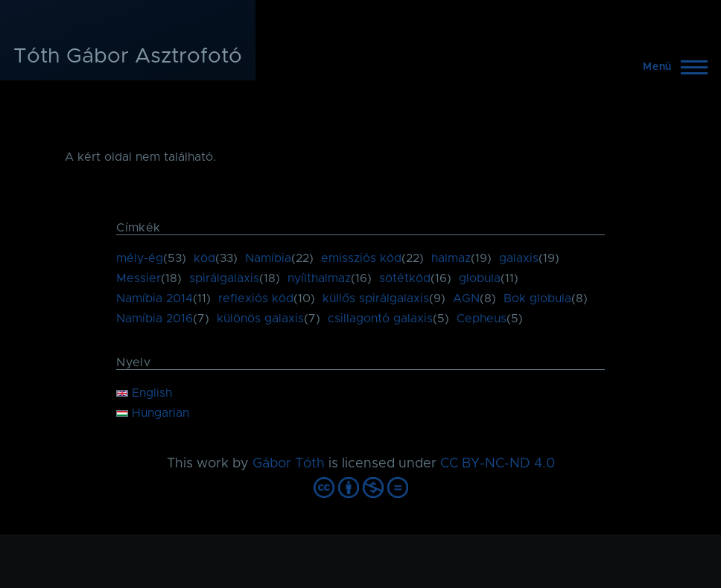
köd (204, 258)
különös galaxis (260, 319)
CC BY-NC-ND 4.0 (498, 464)
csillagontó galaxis (380, 319)
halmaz (451, 258)
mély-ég (140, 258)
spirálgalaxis (224, 278)
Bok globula (537, 298)
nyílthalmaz (319, 278)
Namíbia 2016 (155, 319)
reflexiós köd (256, 298)
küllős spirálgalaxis (376, 298)
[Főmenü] (671, 67)
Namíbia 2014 (155, 298)
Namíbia (268, 258)
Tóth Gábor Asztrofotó (128, 57)
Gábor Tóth (289, 464)
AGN (466, 298)
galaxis (519, 258)
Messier (139, 278)
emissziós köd (361, 258)
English (144, 393)
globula (480, 278)
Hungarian (153, 413)
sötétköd (405, 278)
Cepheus (482, 319)
